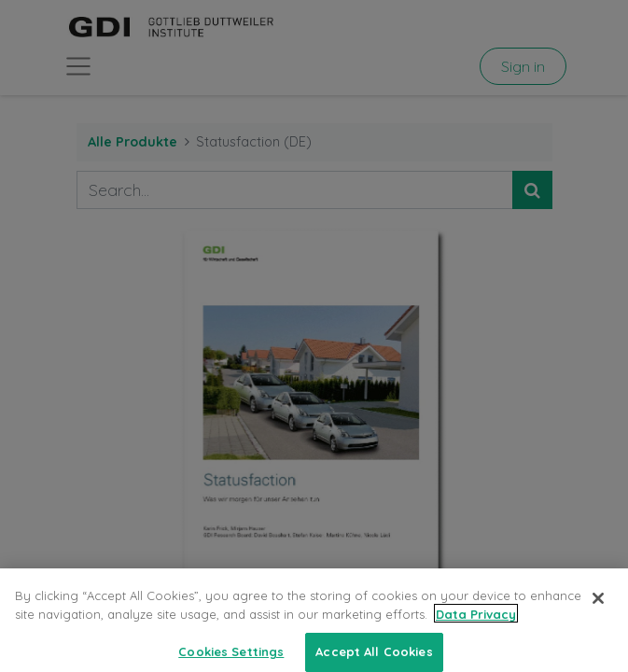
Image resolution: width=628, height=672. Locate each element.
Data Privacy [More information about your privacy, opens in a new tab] (476, 625)
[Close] (598, 609)
